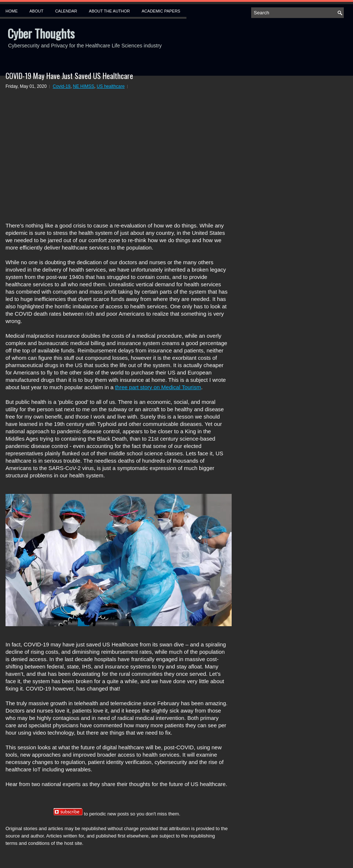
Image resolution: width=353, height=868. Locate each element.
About (36, 11)
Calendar (66, 11)
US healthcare (111, 86)
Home (12, 11)
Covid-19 (62, 86)
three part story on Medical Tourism (158, 387)
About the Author (109, 11)
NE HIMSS (83, 86)
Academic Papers (161, 11)
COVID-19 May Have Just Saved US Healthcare (69, 76)
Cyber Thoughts (41, 33)
